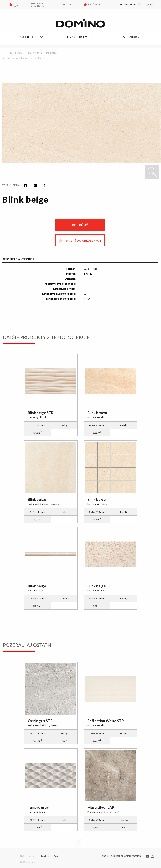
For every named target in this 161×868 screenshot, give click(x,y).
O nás (104, 856)
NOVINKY (131, 37)
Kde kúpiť (80, 225)
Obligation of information (126, 856)
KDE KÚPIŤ (16, 5)
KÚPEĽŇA (16, 53)
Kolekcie (26, 37)
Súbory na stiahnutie (37, 5)
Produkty (77, 37)
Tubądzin (44, 856)
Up (81, 842)
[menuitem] (126, 5)
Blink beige (33, 53)
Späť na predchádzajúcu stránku (24, 58)
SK (147, 5)
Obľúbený (94, 4)
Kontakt (68, 4)
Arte (56, 856)
